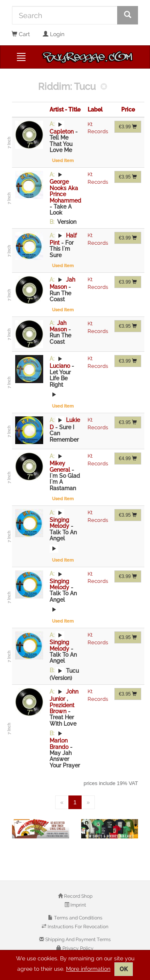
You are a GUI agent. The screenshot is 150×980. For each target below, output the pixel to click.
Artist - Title (65, 110)
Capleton (62, 132)
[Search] (65, 15)
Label (95, 110)
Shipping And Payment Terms (77, 939)
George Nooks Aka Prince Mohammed (65, 191)
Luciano (61, 366)
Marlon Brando (60, 744)
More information (88, 969)
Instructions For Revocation (77, 927)
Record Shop (78, 896)
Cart (21, 34)
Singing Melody (60, 523)
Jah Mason (59, 326)
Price (128, 110)
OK (124, 969)
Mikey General (61, 466)
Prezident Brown (62, 708)
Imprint (78, 905)
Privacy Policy (77, 948)
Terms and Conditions (78, 918)
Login (54, 34)
